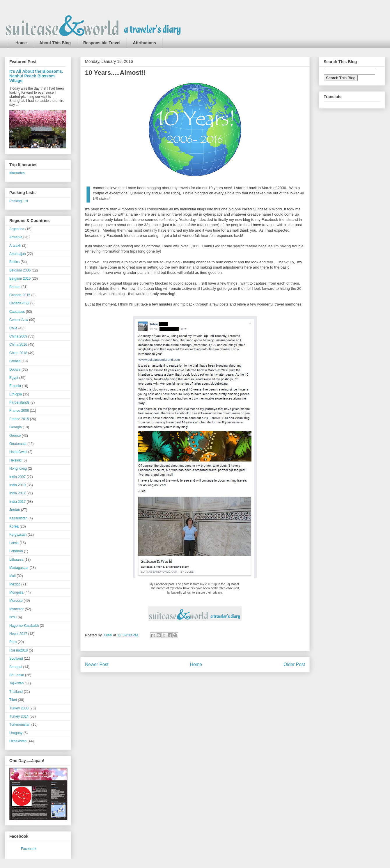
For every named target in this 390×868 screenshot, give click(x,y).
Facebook (29, 849)
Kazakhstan (18, 518)
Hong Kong (18, 468)
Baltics (14, 262)
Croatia (15, 361)
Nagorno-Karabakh (24, 626)
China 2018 (18, 353)
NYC (13, 617)
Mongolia (16, 592)
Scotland (16, 658)
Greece (15, 436)
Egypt (14, 378)
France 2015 (19, 419)
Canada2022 (19, 303)
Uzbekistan (18, 741)
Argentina (17, 229)
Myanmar (17, 609)
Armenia (16, 237)
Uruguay (16, 733)
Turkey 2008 (19, 708)
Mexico (15, 584)
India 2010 (17, 485)
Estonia (15, 386)
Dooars (15, 370)
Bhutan (15, 287)
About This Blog (55, 43)
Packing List (19, 201)
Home (21, 43)
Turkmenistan (20, 725)
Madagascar (19, 568)
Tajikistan (16, 683)
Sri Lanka (17, 675)
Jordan (15, 510)
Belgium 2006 (20, 270)
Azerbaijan (18, 254)
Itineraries (17, 173)
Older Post (294, 664)
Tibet (13, 700)
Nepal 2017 (18, 634)
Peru (13, 642)
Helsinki (15, 460)
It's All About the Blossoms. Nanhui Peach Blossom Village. (36, 76)
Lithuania (16, 560)
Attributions (145, 43)
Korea (14, 526)
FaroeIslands (19, 402)
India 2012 (17, 493)
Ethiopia (16, 394)
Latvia (14, 543)
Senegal (16, 667)
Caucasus (17, 312)
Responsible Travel (102, 43)
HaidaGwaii (18, 452)
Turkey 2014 (19, 716)
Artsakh (15, 246)
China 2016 (18, 345)
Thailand (16, 692)
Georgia (16, 427)
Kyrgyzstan (18, 535)
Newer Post (97, 664)
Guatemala (18, 444)
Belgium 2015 (20, 278)
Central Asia (19, 320)
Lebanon (16, 551)
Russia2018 (18, 650)
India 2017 (17, 502)
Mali (13, 576)
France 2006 (19, 411)
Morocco (16, 601)
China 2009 (18, 336)
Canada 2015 (20, 295)
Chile (13, 328)
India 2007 (17, 477)
